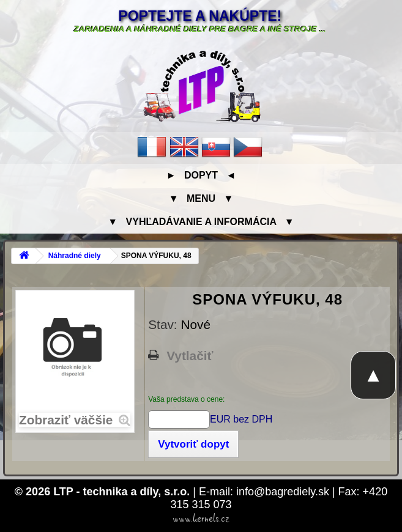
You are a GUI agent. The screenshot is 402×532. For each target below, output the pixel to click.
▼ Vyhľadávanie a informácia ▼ (201, 222)
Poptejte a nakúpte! (200, 16)
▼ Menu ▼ (201, 198)
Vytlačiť (190, 356)
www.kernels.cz (201, 519)
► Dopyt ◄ (201, 175)
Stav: (164, 324)
